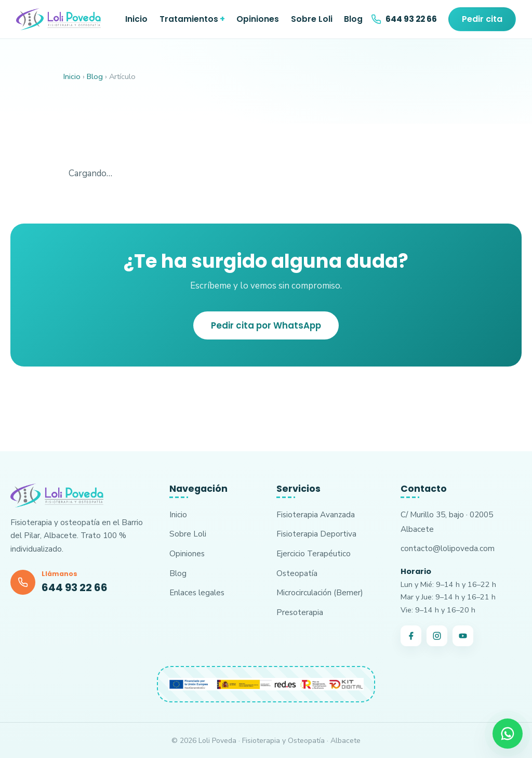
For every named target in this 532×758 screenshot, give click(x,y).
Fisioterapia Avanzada (316, 514)
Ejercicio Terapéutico (314, 553)
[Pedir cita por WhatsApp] (508, 734)
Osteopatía (297, 573)
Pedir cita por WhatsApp (266, 325)
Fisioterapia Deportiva (316, 534)
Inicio (136, 19)
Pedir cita (482, 19)
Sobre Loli (312, 19)
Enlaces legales (197, 592)
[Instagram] (437, 636)
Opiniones (258, 19)
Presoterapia (300, 612)
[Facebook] (411, 636)
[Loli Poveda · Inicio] (58, 19)
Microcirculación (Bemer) (320, 592)
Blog (353, 19)
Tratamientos (189, 19)
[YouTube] (463, 636)
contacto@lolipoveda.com (448, 548)
